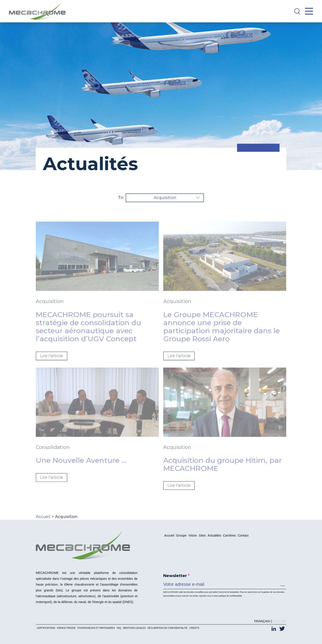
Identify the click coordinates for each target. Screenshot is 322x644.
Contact (243, 535)
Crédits (194, 628)
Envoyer (282, 586)
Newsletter (176, 576)
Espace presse (66, 628)
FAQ (119, 628)
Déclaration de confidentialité (168, 628)
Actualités (214, 535)
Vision (193, 535)
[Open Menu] (309, 11)
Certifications (46, 628)
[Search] (297, 11)
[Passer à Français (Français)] (261, 621)
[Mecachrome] (39, 11)
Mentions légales (134, 628)
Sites (202, 535)
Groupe (181, 535)
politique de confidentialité (230, 596)
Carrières (229, 535)
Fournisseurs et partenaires (96, 628)
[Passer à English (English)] (278, 621)
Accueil (43, 517)
